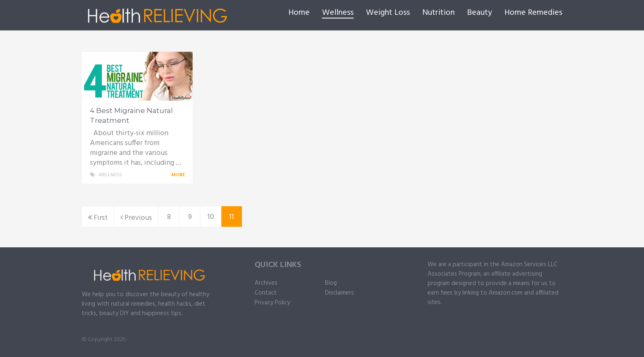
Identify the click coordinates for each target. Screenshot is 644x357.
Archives (266, 283)
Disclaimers (339, 293)
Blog (331, 283)
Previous (136, 218)
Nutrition (438, 13)
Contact (266, 293)
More (179, 175)
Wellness (338, 13)
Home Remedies (533, 13)
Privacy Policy (272, 303)
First (98, 218)
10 (211, 217)
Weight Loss (388, 13)
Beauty (480, 13)
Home (299, 13)
